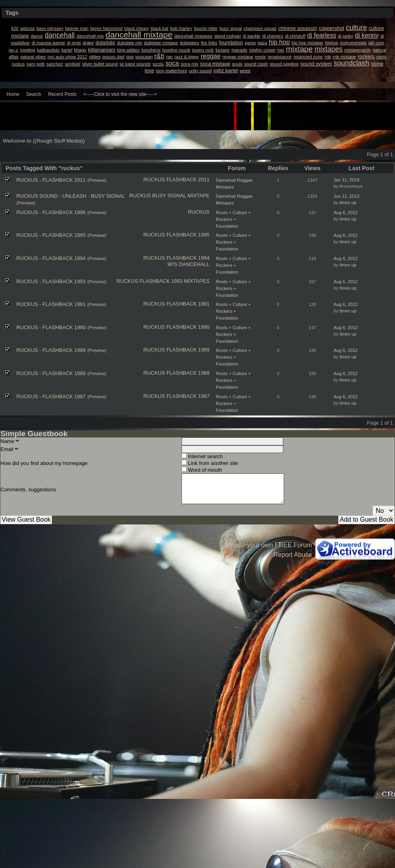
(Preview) (97, 180)
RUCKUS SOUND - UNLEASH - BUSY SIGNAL (71, 196)
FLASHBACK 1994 (188, 258)
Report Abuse (293, 555)
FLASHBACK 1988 (188, 373)
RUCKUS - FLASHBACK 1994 (51, 258)
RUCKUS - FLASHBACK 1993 (51, 281)
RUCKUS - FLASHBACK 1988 (51, 373)
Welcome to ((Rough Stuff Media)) (44, 141)
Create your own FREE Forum (269, 545)
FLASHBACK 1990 (188, 327)
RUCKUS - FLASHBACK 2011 (51, 180)
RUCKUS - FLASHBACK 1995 (51, 235)
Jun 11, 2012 (347, 196)
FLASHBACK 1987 (188, 396)
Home (13, 94)
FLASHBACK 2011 (188, 180)
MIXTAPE (198, 196)
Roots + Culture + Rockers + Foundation (233, 219)
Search (34, 94)
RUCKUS (154, 180)
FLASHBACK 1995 (188, 235)
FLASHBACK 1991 (188, 304)
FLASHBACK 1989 (188, 350)
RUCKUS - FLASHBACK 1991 (51, 304)
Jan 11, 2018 (347, 180)
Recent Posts (62, 94)
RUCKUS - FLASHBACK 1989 (51, 350)
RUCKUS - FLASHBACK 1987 (51, 396)
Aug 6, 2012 (346, 213)
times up (348, 203)
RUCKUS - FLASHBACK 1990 (51, 327)
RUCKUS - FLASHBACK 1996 (51, 212)
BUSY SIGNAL (169, 196)
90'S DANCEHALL (188, 264)
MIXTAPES (197, 281)
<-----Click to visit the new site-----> (120, 94)
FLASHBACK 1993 (161, 281)
